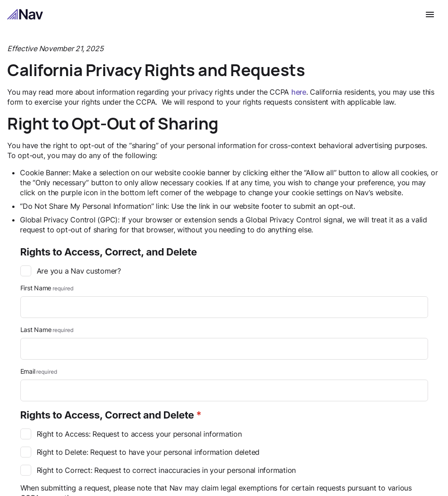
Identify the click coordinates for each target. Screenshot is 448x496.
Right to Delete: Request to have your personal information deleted (140, 453)
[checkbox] (26, 271)
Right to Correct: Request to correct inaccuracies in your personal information (158, 471)
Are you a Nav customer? (71, 271)
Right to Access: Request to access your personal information (131, 434)
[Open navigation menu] (430, 14)
